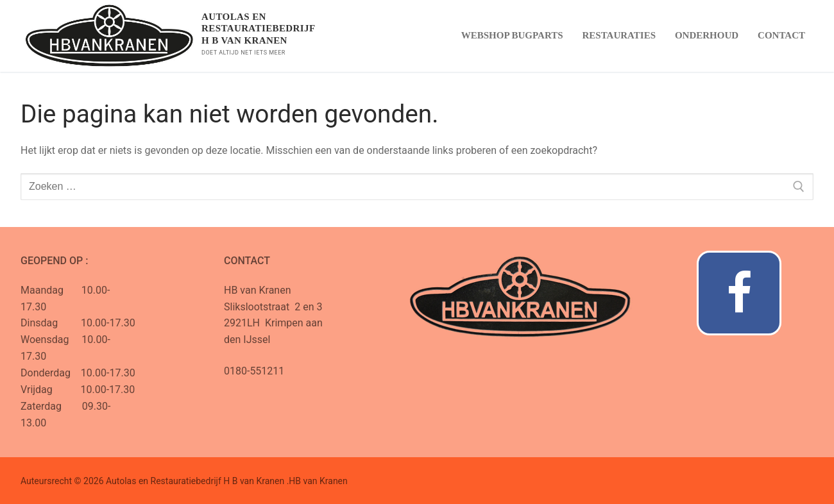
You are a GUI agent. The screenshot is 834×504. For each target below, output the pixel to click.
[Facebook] (739, 293)
